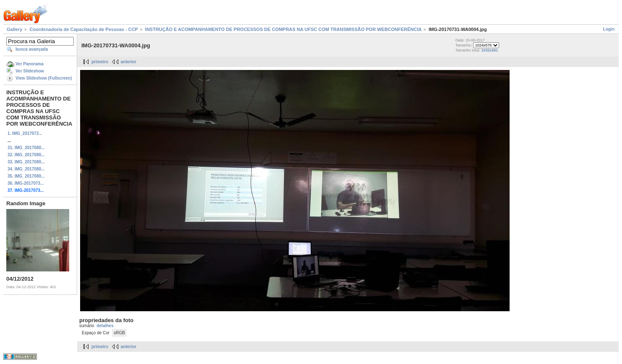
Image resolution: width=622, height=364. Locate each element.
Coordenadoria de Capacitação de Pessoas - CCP (83, 29)
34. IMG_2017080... (26, 169)
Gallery (14, 29)
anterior (129, 62)
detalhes (105, 326)
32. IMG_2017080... (26, 155)
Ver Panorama (30, 64)
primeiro (100, 62)
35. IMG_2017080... (26, 176)
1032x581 (489, 50)
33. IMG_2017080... (26, 162)
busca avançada (32, 49)
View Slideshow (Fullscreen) (44, 78)
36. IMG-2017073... (26, 183)
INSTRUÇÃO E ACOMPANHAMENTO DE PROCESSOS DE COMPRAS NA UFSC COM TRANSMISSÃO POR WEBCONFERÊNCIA (283, 29)
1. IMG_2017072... (25, 133)
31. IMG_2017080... (26, 148)
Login (609, 29)
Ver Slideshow (30, 71)
